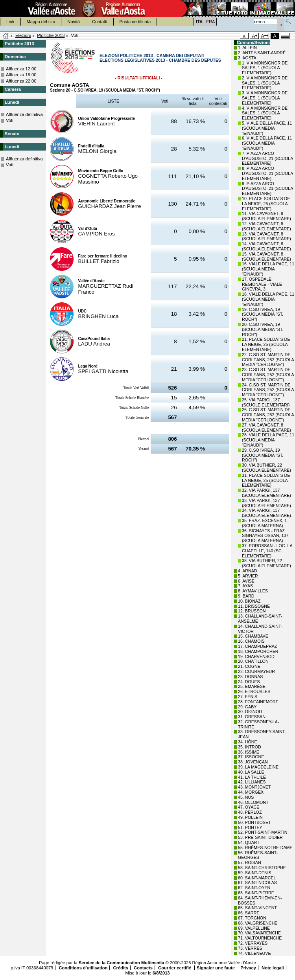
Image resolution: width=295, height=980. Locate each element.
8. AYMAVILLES (253, 591)
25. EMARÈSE (252, 686)
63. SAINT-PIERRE (256, 893)
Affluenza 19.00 (21, 75)
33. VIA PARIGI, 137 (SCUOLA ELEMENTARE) (266, 503)
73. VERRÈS (250, 948)
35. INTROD (250, 747)
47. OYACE (249, 807)
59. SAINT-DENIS (255, 873)
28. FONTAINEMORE (258, 702)
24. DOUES (249, 682)
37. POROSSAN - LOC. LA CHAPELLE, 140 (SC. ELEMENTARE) (267, 551)
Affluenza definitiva (24, 114)
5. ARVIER (248, 576)
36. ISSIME (249, 752)
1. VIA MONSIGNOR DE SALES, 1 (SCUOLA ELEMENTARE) (265, 68)
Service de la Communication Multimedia (122, 963)
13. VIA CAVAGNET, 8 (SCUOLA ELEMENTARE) (266, 236)
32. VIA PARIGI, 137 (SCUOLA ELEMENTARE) (266, 493)
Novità (74, 22)
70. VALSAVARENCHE (259, 933)
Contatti (100, 22)
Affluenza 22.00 (21, 81)
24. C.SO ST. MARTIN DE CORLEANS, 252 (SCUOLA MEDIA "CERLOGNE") (268, 390)
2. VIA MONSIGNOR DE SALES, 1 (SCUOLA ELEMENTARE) (265, 83)
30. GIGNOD (250, 712)
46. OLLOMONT (253, 802)
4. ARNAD (248, 571)
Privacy (248, 968)
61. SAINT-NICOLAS (257, 883)
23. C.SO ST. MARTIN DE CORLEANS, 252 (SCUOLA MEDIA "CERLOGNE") (268, 375)
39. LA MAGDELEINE (258, 767)
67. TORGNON (252, 918)
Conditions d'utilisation (83, 968)
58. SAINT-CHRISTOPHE (262, 868)
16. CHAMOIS (251, 641)
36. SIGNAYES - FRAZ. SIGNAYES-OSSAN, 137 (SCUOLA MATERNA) (265, 536)
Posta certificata (135, 22)
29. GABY (247, 707)
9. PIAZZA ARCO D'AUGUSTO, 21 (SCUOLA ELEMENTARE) (267, 189)
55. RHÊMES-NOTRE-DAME (265, 848)
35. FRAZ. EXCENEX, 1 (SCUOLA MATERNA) (264, 523)
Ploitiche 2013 (51, 35)
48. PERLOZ (250, 812)
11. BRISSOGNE (254, 606)
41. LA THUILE (252, 777)
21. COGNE (249, 666)
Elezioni (23, 35)
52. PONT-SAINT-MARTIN (263, 832)
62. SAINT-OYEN (254, 888)
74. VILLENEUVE (254, 953)
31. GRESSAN (252, 717)
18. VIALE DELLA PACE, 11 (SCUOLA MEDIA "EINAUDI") (268, 299)
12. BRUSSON (252, 611)
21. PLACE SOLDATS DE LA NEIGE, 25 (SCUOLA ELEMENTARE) (266, 344)
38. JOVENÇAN (253, 762)
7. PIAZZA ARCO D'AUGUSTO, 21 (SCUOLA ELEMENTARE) (267, 158)
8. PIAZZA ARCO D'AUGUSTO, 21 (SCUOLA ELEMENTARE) (267, 173)
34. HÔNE (248, 742)
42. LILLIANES (252, 782)
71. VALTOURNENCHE (260, 938)
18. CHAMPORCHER (258, 651)
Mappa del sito (41, 22)
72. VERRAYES (253, 943)
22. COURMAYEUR (256, 671)
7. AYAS (245, 586)
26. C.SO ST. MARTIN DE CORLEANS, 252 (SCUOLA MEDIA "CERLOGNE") (268, 415)
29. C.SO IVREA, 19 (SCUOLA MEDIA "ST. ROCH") (263, 455)
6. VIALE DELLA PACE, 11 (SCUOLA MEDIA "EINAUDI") (267, 143)
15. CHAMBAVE (253, 636)
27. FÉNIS (248, 697)
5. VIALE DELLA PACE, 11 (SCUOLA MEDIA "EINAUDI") (267, 128)
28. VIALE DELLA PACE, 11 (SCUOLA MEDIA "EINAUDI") (268, 440)
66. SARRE (249, 913)
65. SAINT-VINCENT (257, 908)
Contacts (143, 968)
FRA (210, 22)
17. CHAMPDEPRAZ (257, 646)
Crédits (121, 968)
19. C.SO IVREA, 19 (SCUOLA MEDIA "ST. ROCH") (263, 314)
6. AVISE (246, 581)
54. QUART (249, 842)
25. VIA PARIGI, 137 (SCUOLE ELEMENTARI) (266, 402)
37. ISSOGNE (251, 757)
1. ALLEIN (247, 48)
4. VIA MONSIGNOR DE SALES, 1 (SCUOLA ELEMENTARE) (265, 113)
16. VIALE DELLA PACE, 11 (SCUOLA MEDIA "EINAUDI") (268, 269)
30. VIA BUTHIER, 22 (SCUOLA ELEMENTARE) (266, 468)
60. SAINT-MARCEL (257, 878)
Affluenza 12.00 (21, 69)
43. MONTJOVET (254, 787)
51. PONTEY (250, 827)
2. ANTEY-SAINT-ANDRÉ (262, 53)
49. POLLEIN (250, 817)
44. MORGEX (251, 792)
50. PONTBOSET (254, 822)
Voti (10, 120)
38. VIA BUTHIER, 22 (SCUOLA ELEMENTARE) (266, 563)
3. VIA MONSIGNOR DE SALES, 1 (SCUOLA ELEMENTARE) (265, 98)
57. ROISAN (250, 862)
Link (10, 22)
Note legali (273, 968)
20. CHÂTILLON (253, 661)
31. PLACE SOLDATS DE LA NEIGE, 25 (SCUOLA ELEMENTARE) (266, 480)
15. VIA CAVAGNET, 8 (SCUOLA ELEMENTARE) (266, 256)
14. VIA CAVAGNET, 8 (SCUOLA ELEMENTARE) (266, 246)
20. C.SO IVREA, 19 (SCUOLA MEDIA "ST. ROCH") (263, 329)
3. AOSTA (247, 58)
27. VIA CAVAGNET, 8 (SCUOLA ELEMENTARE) (266, 427)
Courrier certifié (175, 968)
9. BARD (246, 596)
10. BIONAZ (249, 601)
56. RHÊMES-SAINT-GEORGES (258, 855)
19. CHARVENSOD (256, 656)
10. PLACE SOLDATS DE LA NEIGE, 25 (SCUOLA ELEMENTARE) (266, 204)
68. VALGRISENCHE (258, 923)
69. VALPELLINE (254, 928)
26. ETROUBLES (254, 691)
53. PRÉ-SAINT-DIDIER (260, 837)
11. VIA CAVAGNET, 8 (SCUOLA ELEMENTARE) (266, 216)
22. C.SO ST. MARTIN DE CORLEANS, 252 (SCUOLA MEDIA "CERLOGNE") (268, 360)
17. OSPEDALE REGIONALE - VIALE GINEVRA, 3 (262, 284)
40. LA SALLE (251, 772)
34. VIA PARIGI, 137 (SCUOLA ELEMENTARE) (266, 513)
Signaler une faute (216, 968)
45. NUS (246, 797)
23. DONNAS (250, 677)
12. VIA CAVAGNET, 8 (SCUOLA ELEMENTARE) (266, 226)
